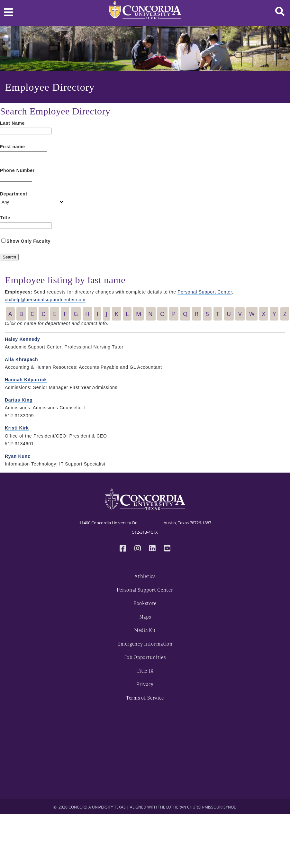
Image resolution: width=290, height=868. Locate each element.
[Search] (9, 257)
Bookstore (145, 604)
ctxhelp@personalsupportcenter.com (45, 300)
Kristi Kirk (17, 428)
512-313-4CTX (145, 532)
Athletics (145, 577)
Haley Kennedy (22, 339)
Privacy (145, 685)
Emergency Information (145, 644)
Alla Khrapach (21, 359)
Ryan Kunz (18, 456)
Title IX (145, 671)
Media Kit (145, 631)
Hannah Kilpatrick (26, 380)
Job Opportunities (145, 658)
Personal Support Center (205, 292)
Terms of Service (145, 698)
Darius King (19, 400)
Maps (145, 617)
